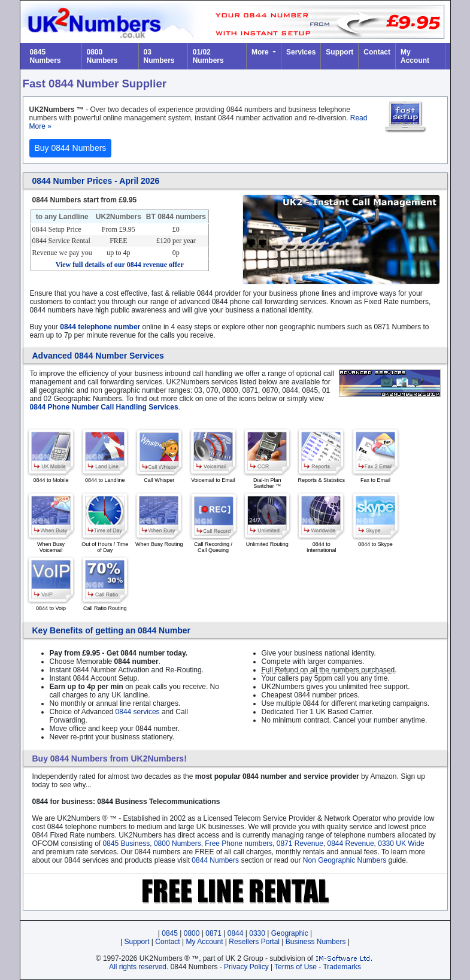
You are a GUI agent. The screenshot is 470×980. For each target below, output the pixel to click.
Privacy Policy (246, 967)
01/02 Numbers (208, 56)
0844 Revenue (350, 844)
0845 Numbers (46, 56)
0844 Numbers (215, 860)
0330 (257, 933)
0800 (192, 933)
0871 (213, 933)
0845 (170, 933)
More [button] (261, 52)
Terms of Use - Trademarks (318, 967)
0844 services (138, 712)
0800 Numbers (102, 56)
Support (339, 52)
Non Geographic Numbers (345, 860)
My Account (415, 56)
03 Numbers (159, 56)
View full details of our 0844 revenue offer (120, 265)
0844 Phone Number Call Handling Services (104, 407)
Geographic (290, 933)
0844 (236, 933)
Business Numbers (316, 942)
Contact (377, 52)
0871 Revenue (300, 844)
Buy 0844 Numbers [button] (71, 148)
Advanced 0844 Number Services (98, 356)
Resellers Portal (254, 942)
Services (301, 52)
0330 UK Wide (401, 844)
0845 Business (127, 844)
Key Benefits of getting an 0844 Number (112, 630)
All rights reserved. (139, 967)
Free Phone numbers (239, 844)
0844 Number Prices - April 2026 (96, 181)
